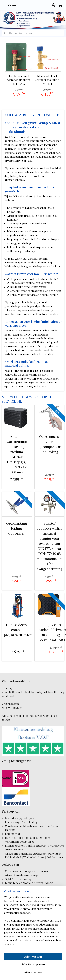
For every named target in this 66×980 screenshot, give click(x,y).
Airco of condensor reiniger (22, 875)
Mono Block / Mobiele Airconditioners (29, 883)
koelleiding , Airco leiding (21, 822)
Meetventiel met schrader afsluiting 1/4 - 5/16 (19, 80)
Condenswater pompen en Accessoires (29, 871)
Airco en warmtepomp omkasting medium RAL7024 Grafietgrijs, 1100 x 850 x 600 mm (17, 454)
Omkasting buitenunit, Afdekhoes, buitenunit (33, 853)
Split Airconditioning (18, 879)
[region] (33, 922)
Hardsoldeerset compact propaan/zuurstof (18, 630)
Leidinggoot (13, 834)
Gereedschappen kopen (20, 818)
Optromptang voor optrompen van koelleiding (49, 444)
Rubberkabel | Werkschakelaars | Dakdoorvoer (34, 857)
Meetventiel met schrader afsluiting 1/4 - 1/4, (47, 80)
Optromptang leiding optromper (17, 528)
